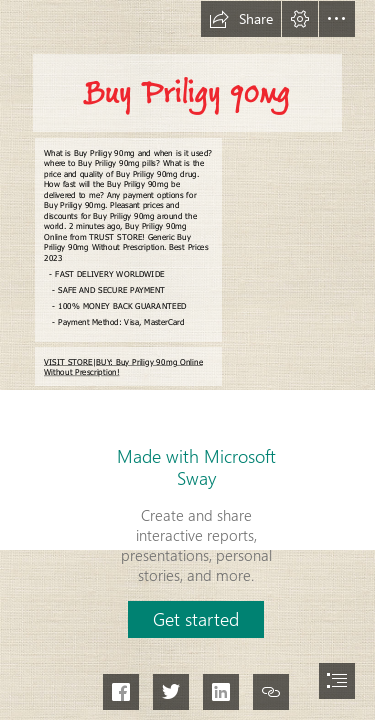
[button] (241, 19)
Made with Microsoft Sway (196, 467)
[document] (187, 360)
